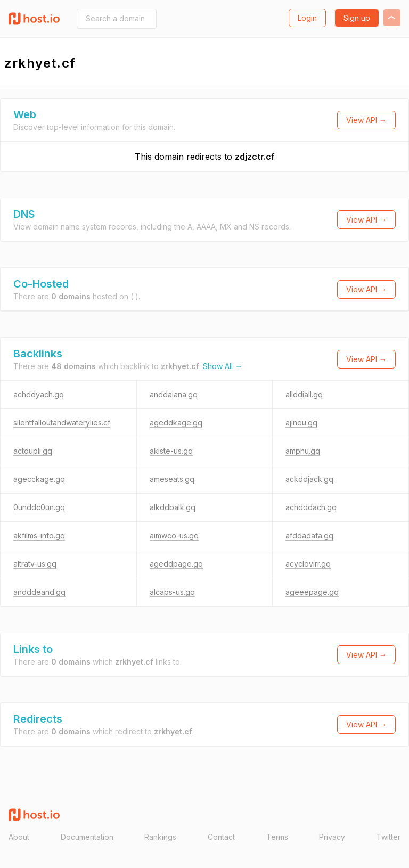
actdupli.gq (33, 451)
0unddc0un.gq (39, 507)
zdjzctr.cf (255, 157)
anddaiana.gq (174, 394)
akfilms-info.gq (39, 535)
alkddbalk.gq (173, 507)
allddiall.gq (304, 394)
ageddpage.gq (176, 564)
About (19, 837)
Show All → (223, 366)
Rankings (160, 837)
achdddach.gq (311, 507)
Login (307, 18)
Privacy (332, 837)
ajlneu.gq (301, 423)
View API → (366, 120)
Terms (277, 837)
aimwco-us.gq (174, 535)
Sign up (357, 18)
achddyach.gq (39, 394)
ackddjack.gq (309, 479)
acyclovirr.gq (308, 564)
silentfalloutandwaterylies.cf (62, 423)
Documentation (87, 837)
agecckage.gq (39, 479)
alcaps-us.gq (172, 592)
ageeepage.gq (312, 592)
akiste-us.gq (171, 451)
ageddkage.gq (176, 423)
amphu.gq (303, 451)
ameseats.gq (172, 479)
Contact (221, 837)
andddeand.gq (39, 592)
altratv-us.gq (35, 564)
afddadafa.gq (309, 535)
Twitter (388, 837)
